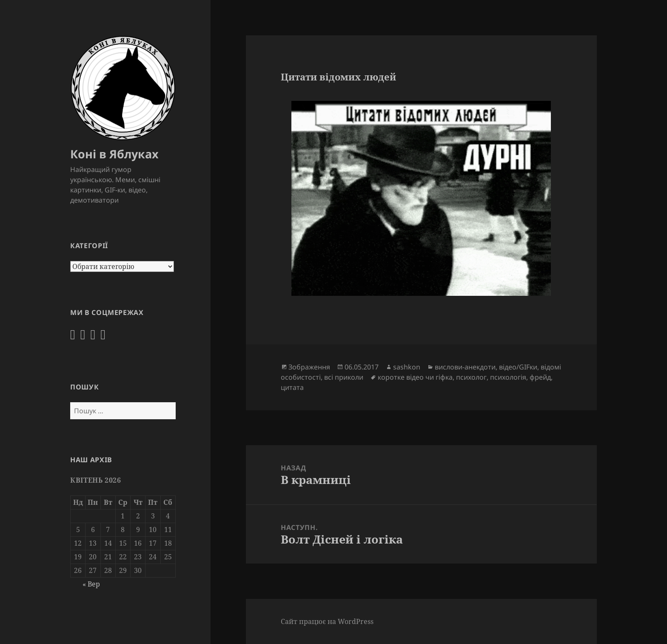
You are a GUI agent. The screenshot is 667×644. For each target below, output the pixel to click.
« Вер (91, 584)
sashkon (407, 367)
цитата (292, 387)
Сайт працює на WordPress (327, 621)
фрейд (540, 377)
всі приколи (344, 377)
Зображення (309, 367)
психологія (508, 377)
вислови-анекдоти (465, 367)
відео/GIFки (518, 367)
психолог (471, 377)
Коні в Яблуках (114, 154)
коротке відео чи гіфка (415, 377)
